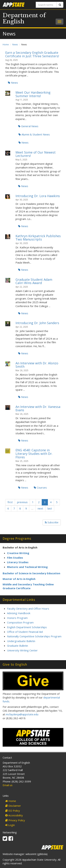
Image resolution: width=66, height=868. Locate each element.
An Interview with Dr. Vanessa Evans (38, 408)
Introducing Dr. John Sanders (37, 323)
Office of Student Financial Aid (25, 632)
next (40, 508)
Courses (40, 487)
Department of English (24, 18)
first (10, 502)
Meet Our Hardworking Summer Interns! (33, 94)
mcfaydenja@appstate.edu (22, 714)
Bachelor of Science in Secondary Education (31, 573)
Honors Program (17, 618)
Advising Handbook (19, 613)
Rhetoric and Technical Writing (27, 567)
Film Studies (15, 558)
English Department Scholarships (27, 627)
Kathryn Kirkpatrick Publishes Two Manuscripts (38, 238)
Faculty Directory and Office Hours (28, 609)
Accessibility (14, 815)
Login (10, 825)
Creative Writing (18, 553)
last (50, 508)
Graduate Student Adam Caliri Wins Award (34, 281)
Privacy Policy (15, 820)
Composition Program (20, 622)
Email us (8, 785)
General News (28, 126)
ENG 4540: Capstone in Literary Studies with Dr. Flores (34, 454)
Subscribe (52, 522)
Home (6, 45)
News (15, 45)
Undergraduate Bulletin (21, 641)
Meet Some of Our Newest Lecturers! (36, 154)
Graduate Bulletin (18, 646)
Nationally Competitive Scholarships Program (34, 636)
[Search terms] (46, 5)
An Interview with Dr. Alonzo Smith (37, 365)
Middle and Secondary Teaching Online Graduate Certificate (28, 586)
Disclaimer (13, 806)
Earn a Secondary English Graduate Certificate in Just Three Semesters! (32, 54)
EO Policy (13, 811)
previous (22, 502)
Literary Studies (18, 562)
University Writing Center (22, 650)
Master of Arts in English (19, 579)
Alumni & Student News (34, 134)
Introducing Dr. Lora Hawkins (38, 196)
